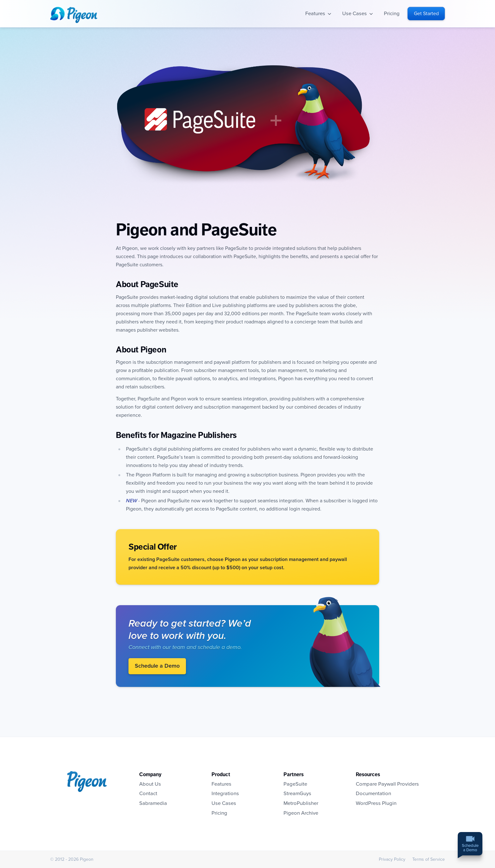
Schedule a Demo (157, 666)
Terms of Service (429, 859)
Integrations (225, 794)
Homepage (74, 15)
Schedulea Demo (470, 848)
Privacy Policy (392, 859)
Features (315, 14)
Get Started (426, 14)
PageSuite (295, 784)
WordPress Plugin (376, 803)
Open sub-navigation (329, 14)
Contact (148, 794)
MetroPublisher (301, 803)
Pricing (392, 14)
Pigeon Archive (301, 813)
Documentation (373, 794)
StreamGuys (297, 794)
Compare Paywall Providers (387, 784)
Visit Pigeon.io (348, 642)
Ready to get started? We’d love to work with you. (190, 630)
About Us (150, 784)
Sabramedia (153, 803)
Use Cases (355, 14)
